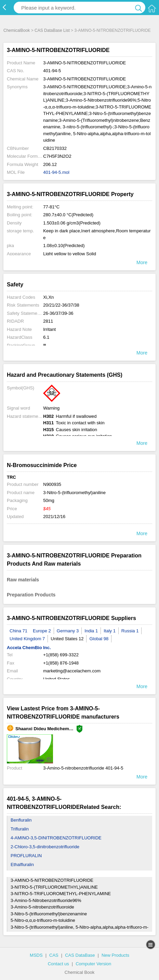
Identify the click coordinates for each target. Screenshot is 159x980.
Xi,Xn (48, 297)
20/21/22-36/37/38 (61, 305)
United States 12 (67, 639)
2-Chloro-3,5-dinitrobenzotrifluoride (45, 847)
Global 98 (99, 639)
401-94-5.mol (56, 172)
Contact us (58, 964)
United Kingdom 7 (27, 639)
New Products (115, 955)
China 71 (18, 631)
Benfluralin (21, 820)
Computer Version (93, 964)
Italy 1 (110, 631)
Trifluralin (20, 829)
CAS (54, 955)
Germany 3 (68, 631)
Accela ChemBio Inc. (29, 648)
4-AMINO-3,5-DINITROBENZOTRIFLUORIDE (56, 838)
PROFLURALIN (26, 856)
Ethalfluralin (22, 865)
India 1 (91, 631)
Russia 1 (130, 631)
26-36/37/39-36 (58, 313)
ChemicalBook (17, 30)
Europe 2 (42, 631)
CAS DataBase (80, 955)
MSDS (36, 955)
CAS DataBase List (52, 30)
